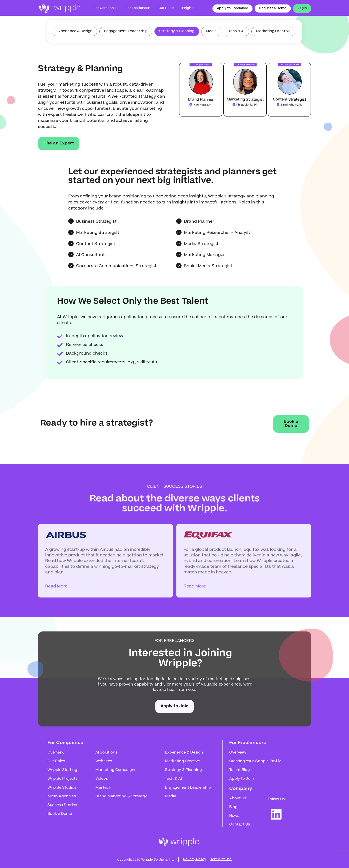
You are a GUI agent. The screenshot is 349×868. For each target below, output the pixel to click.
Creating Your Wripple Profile (255, 761)
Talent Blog (240, 770)
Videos (102, 779)
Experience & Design (184, 753)
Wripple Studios (62, 788)
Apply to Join (174, 709)
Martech (103, 788)
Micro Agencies (62, 796)
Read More (56, 596)
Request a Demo (273, 8)
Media (171, 796)
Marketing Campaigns (116, 770)
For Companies (106, 8)
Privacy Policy (195, 860)
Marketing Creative (182, 761)
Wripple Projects (62, 779)
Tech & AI (173, 779)
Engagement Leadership (188, 788)
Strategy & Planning (183, 770)
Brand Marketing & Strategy (121, 796)
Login (302, 8)
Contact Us (240, 825)
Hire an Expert (59, 144)
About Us (238, 798)
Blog (233, 807)
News (234, 816)
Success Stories (62, 805)
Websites (104, 761)
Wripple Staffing (62, 770)
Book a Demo (291, 424)
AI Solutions (106, 753)
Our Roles (56, 761)
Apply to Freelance (232, 8)
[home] (59, 8)
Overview (56, 753)
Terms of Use (221, 860)
